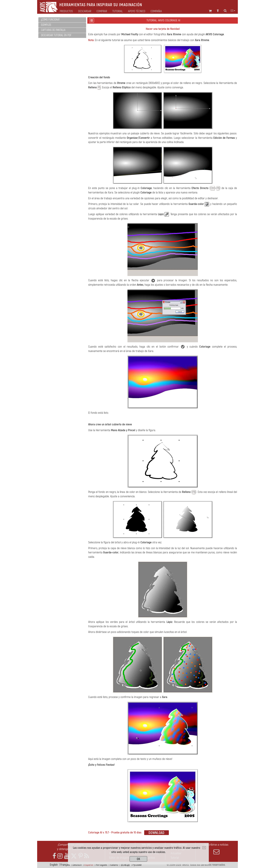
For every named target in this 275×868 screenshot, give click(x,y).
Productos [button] (66, 11)
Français (65, 865)
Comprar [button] (102, 11)
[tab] (62, 20)
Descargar (85, 11)
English (54, 865)
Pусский (137, 865)
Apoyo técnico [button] (137, 11)
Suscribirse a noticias (216, 849)
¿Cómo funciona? (50, 20)
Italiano (114, 865)
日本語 (125, 865)
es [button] (233, 11)
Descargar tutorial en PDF (56, 35)
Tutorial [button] (118, 11)
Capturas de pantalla (53, 30)
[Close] (204, 848)
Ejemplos (46, 25)
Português (101, 865)
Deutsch (77, 865)
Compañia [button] (156, 11)
